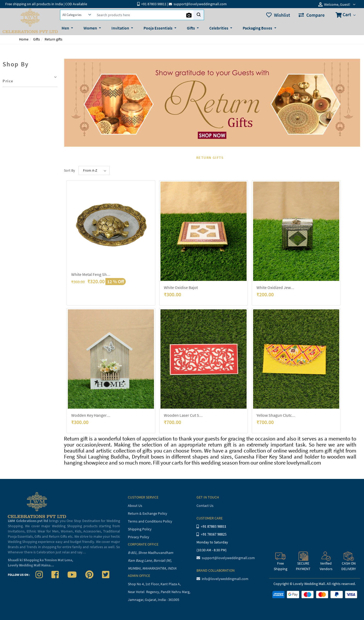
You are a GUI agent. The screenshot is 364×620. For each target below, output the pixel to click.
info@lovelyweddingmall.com (222, 579)
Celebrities (219, 28)
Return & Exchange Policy (148, 513)
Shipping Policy (140, 529)
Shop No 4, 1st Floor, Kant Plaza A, (155, 584)
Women (91, 28)
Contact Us (205, 506)
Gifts (191, 28)
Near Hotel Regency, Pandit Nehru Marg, (159, 592)
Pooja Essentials (158, 28)
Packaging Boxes (258, 28)
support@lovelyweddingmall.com (226, 558)
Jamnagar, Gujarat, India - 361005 (154, 600)
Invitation (121, 28)
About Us (135, 506)
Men (66, 28)
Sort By (70, 170)
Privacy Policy (139, 537)
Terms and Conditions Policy (150, 521)
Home (24, 39)
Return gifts (53, 39)
